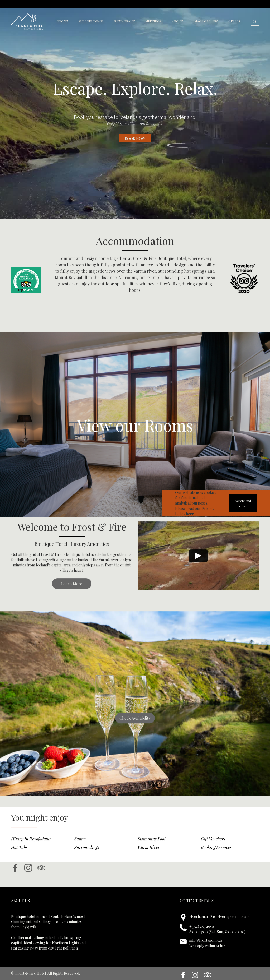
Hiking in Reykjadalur (31, 846)
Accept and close (243, 503)
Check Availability (135, 725)
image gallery (206, 21)
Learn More (72, 590)
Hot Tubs (19, 854)
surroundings (91, 21)
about (177, 21)
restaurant (124, 21)
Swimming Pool (151, 846)
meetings (153, 21)
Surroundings (87, 854)
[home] (27, 21)
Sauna (80, 846)
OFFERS (234, 21)
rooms (62, 21)
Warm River (149, 854)
